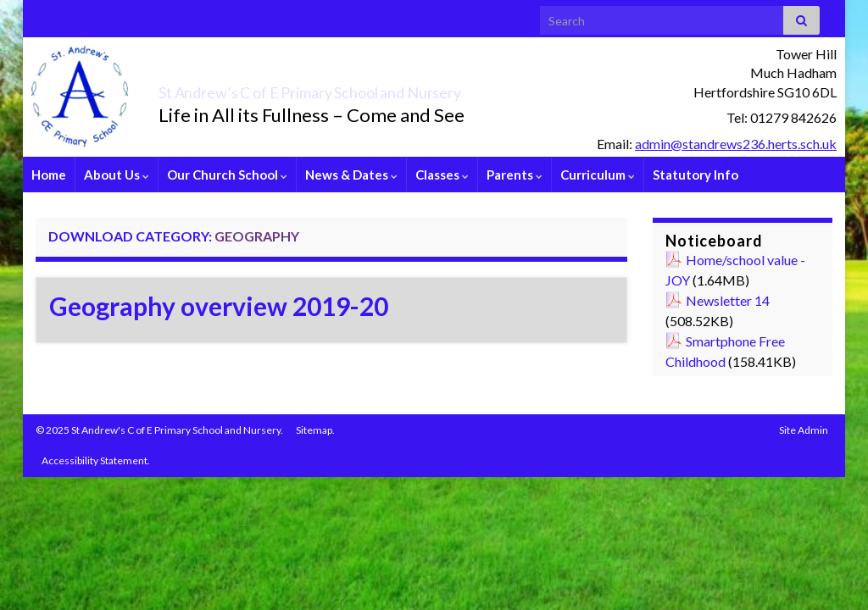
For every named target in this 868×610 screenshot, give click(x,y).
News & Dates (351, 175)
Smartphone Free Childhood (725, 351)
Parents (515, 175)
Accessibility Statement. (96, 460)
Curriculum (598, 175)
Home (49, 175)
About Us (117, 175)
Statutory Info (696, 175)
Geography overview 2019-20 (219, 306)
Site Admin (804, 430)
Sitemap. (315, 430)
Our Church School (227, 175)
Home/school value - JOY (735, 270)
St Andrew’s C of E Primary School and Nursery (401, 88)
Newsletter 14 (728, 300)
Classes (442, 175)
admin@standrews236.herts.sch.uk (736, 144)
